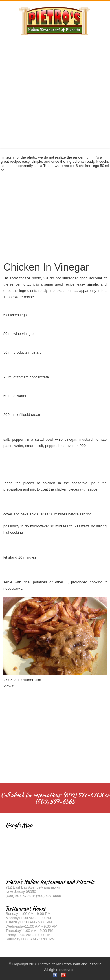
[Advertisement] (53, 88)
